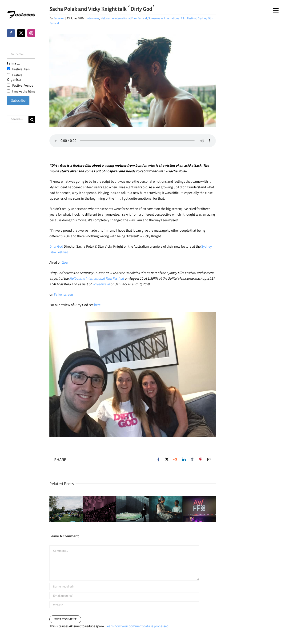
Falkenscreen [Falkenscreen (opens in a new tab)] (63, 294)
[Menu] (276, 10)
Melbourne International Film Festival (124, 18)
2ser (65, 262)
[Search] (32, 120)
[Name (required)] (124, 586)
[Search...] (18, 119)
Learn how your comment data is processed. (137, 626)
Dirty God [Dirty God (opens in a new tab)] (56, 246)
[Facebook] (11, 33)
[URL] (124, 605)
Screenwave (101, 284)
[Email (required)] (124, 596)
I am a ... (13, 63)
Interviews (93, 18)
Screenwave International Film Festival (172, 18)
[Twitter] (21, 33)
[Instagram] (31, 33)
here (97, 305)
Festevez (59, 18)
